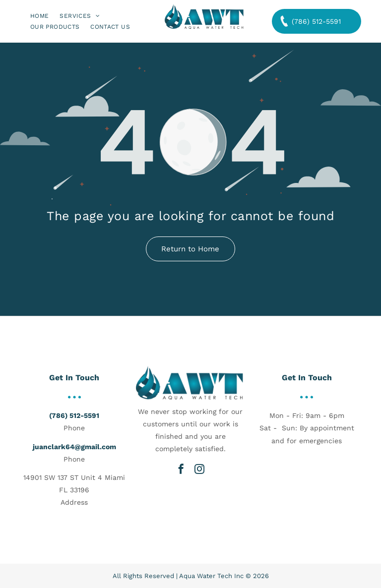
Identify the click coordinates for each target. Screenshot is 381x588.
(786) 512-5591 (74, 415)
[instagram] (199, 469)
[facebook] (181, 469)
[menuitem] (39, 16)
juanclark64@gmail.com (74, 447)
